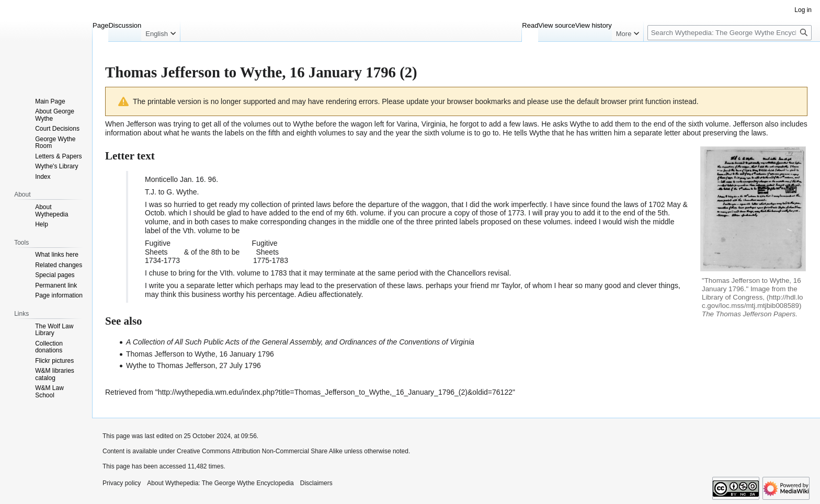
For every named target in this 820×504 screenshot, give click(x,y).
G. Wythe (181, 192)
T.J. (151, 192)
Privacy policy (122, 483)
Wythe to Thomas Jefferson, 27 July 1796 (193, 365)
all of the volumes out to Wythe (264, 124)
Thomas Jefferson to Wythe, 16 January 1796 (200, 354)
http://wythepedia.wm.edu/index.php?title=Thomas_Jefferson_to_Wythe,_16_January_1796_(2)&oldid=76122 (335, 392)
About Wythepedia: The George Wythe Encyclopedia (220, 483)
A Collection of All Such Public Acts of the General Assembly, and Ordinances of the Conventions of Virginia (300, 342)
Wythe (580, 124)
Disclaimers (316, 483)
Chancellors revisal (478, 273)
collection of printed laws (291, 204)
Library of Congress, (733, 297)
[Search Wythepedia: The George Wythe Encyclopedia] (730, 33)
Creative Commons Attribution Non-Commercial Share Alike (260, 451)
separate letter (657, 133)
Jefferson (141, 124)
